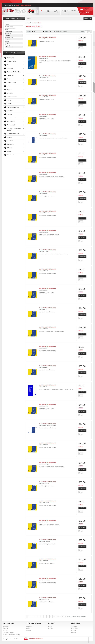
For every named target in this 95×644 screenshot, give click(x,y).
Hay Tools (10, 111)
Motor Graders (11, 121)
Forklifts (9, 104)
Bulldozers (10, 68)
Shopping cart (65, 11)
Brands (50, 626)
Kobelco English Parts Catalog (12, 634)
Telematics (10, 148)
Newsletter (74, 632)
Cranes (9, 79)
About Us (6, 626)
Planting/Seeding (12, 125)
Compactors (10, 75)
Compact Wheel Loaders (14, 72)
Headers (9, 114)
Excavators (10, 93)
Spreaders (10, 141)
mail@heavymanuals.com (36, 638)
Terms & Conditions (9, 632)
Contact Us (29, 626)
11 (58, 616)
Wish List (73, 630)
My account (56, 11)
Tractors (9, 151)
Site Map (28, 630)
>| (66, 616)
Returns (28, 628)
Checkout (73, 10)
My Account (74, 626)
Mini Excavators (11, 118)
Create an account (26, 5)
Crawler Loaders (11, 82)
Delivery (6, 628)
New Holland (37, 23)
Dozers (9, 86)
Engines (9, 90)
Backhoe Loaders (12, 61)
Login (17, 5)
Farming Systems (12, 97)
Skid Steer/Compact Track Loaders (14, 129)
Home (27, 23)
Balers (9, 65)
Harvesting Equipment (13, 107)
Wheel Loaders (11, 155)
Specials (51, 628)
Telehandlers (10, 144)
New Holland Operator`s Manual (47, 37)
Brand (31, 23)
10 (54, 616)
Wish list (48, 11)
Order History (74, 628)
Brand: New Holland (10, 28)
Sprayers (9, 137)
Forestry (9, 100)
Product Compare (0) (62, 32)
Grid (89, 32)
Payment (6, 630)
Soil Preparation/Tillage (13, 134)
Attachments (10, 58)
